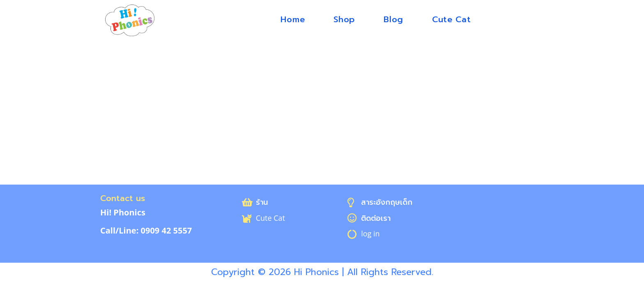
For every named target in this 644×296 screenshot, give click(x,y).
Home (293, 19)
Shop (344, 19)
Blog (393, 19)
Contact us (123, 198)
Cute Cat (452, 19)
